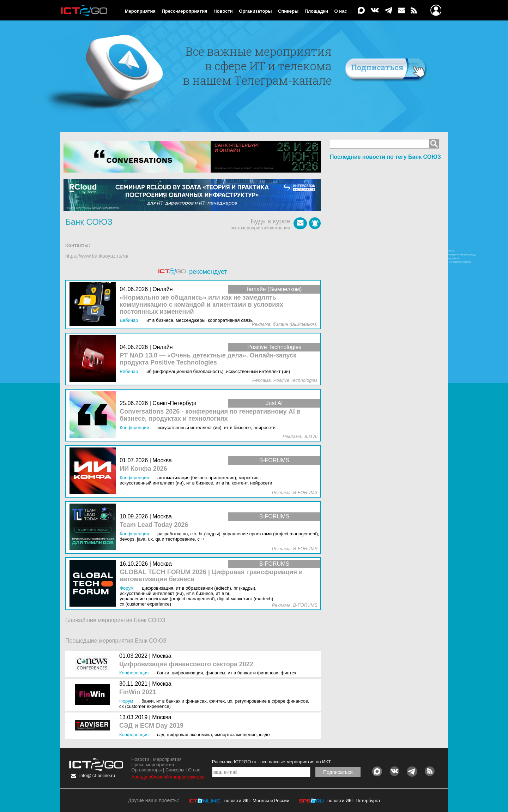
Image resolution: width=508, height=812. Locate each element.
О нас (341, 11)
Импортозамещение (235, 735)
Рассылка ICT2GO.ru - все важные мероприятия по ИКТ (271, 762)
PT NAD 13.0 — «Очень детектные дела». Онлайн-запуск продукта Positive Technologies (208, 359)
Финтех (289, 673)
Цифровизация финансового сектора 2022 (186, 664)
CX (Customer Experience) (145, 706)
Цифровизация (188, 673)
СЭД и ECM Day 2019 (151, 726)
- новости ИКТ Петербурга (352, 801)
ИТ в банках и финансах (253, 673)
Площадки (316, 11)
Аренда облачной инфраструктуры (168, 777)
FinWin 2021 (138, 692)
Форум (126, 701)
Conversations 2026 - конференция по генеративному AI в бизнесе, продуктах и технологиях (210, 415)
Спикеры (288, 11)
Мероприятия (140, 11)
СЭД (161, 735)
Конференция (134, 673)
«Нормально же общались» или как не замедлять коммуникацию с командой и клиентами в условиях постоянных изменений (201, 305)
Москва (162, 656)
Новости (223, 11)
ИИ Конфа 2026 (143, 469)
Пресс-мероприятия (185, 11)
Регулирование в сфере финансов (271, 701)
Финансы (215, 673)
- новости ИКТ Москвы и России (255, 801)
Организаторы (255, 11)
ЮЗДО (264, 735)
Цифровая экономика (189, 735)
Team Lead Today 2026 (154, 525)
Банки (163, 673)
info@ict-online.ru (97, 775)
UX (230, 701)
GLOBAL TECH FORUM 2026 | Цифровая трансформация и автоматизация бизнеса (211, 576)
